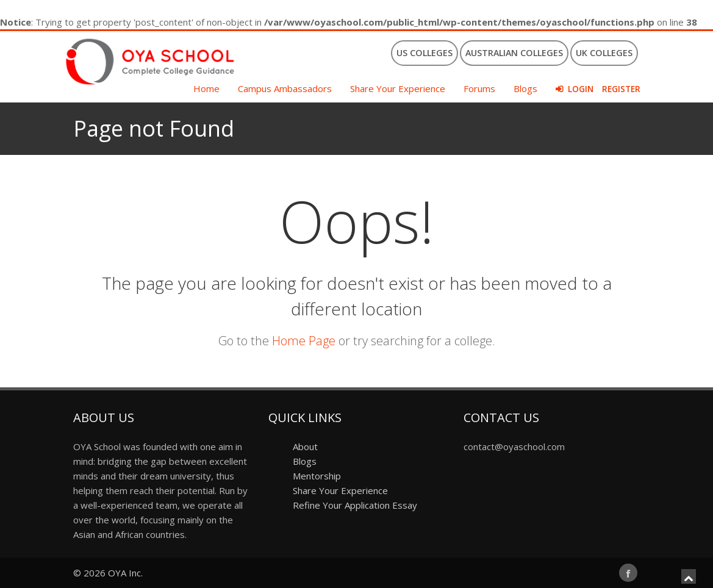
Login (581, 89)
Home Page (304, 341)
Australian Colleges (514, 53)
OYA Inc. (125, 573)
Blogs (525, 88)
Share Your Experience (398, 88)
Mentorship (317, 476)
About (305, 446)
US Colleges (425, 53)
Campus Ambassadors (285, 88)
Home (206, 88)
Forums (479, 88)
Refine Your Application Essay (355, 505)
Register (621, 89)
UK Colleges (604, 53)
